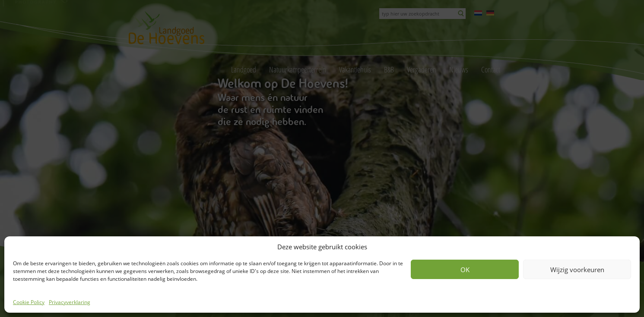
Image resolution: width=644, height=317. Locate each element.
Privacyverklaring (70, 302)
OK (465, 270)
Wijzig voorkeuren (577, 270)
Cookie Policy (29, 302)
